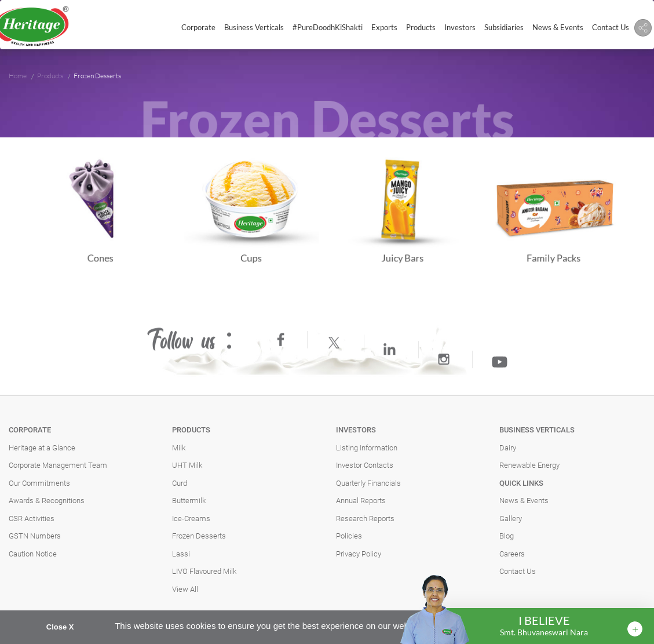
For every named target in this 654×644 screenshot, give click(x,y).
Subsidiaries (504, 27)
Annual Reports (361, 501)
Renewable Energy (529, 465)
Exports (384, 27)
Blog (507, 536)
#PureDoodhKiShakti (328, 27)
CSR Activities (32, 519)
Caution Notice (33, 554)
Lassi (181, 554)
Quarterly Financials (368, 483)
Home (18, 76)
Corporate (198, 27)
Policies (349, 536)
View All (185, 589)
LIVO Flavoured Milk (204, 571)
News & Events (558, 27)
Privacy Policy (359, 554)
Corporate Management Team (58, 465)
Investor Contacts (365, 465)
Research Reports (365, 519)
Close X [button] (60, 627)
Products (421, 27)
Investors (460, 27)
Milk (179, 448)
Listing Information (367, 448)
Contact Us (611, 27)
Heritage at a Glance (42, 448)
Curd (180, 483)
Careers (512, 554)
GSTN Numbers (35, 536)
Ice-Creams (191, 519)
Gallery (511, 519)
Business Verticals (254, 27)
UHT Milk (187, 465)
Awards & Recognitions (47, 501)
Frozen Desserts (199, 536)
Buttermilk (189, 501)
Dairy (508, 448)
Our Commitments (39, 483)
